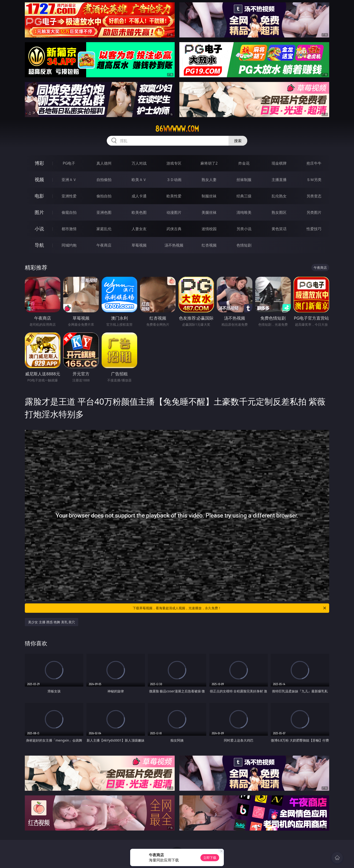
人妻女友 (139, 229)
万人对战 (139, 163)
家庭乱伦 (104, 229)
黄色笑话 (279, 229)
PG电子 (69, 163)
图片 (39, 212)
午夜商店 (104, 245)
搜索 (238, 141)
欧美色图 (139, 212)
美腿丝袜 (209, 212)
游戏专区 (174, 163)
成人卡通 (139, 196)
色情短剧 (244, 245)
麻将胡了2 (209, 163)
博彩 (39, 163)
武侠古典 (174, 229)
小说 (39, 229)
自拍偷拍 (104, 180)
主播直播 (279, 180)
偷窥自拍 (69, 212)
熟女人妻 (209, 180)
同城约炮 (69, 245)
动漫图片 (174, 212)
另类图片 (314, 212)
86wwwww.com (177, 129)
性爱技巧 (314, 229)
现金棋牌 (279, 163)
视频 (39, 179)
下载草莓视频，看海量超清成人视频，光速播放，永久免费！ (230, 608)
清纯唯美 (244, 212)
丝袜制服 (244, 180)
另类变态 (314, 196)
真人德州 (104, 163)
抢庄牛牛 (314, 163)
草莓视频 (139, 245)
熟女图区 (279, 212)
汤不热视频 (174, 245)
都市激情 (69, 229)
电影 (39, 196)
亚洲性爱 (69, 196)
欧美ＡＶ (139, 180)
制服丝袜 (209, 196)
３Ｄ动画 (174, 180)
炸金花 (244, 163)
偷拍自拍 (104, 196)
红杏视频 (209, 245)
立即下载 (210, 858)
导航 (39, 245)
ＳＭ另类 (314, 180)
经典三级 (244, 196)
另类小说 (244, 229)
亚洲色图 (104, 212)
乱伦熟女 (279, 196)
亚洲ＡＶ (69, 180)
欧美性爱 (174, 196)
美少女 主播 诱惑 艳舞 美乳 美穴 (52, 622)
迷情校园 (209, 229)
